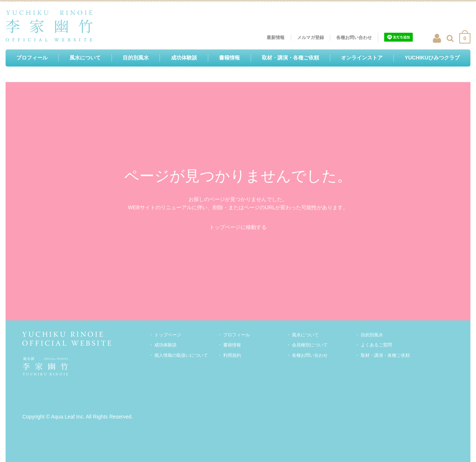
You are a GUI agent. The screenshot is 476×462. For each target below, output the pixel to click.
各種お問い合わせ (310, 355)
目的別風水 (372, 335)
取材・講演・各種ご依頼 (385, 355)
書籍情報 (232, 345)
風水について (305, 335)
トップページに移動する (238, 227)
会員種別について (310, 345)
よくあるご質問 (376, 345)
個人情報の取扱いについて (181, 355)
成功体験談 (165, 345)
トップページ (168, 335)
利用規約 (232, 355)
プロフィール (237, 335)
